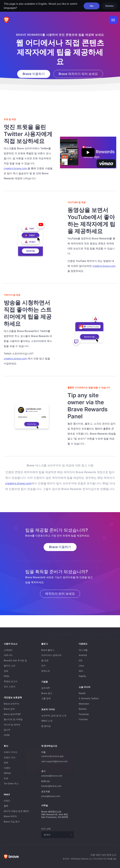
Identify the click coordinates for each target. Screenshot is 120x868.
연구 (43, 666)
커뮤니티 (8, 655)
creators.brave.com (15, 168)
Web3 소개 (47, 721)
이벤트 (7, 768)
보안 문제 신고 (109, 855)
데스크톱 (83, 650)
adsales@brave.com (57, 775)
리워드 (7, 801)
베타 (81, 671)
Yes (92, 6)
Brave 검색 (9, 709)
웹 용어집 (46, 726)
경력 (6, 763)
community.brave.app (52, 756)
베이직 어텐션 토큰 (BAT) (16, 811)
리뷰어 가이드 (11, 752)
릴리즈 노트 (10, 666)
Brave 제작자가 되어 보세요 (78, 74)
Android (83, 655)
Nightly (82, 676)
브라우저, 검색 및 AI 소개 (54, 716)
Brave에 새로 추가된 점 (15, 660)
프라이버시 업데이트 (51, 655)
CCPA (7, 735)
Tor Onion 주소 (11, 783)
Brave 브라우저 (11, 704)
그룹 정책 (46, 698)
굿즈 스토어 (10, 686)
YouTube (83, 719)
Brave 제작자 (10, 816)
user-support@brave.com (54, 761)
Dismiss (110, 6)
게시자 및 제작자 (12, 725)
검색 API (46, 688)
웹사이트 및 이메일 (13, 719)
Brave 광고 (47, 693)
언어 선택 (46, 829)
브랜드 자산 (10, 757)
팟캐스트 (46, 671)
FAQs (6, 676)
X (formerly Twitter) (89, 698)
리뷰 (6, 778)
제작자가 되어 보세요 (60, 594)
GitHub (7, 773)
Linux (81, 666)
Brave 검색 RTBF (12, 714)
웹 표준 (45, 660)
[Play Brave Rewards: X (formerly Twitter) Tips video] (88, 152)
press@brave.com (51, 796)
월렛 (6, 806)
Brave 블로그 (48, 650)
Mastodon (84, 704)
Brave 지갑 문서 (12, 822)
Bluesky (83, 709)
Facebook (84, 714)
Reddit (82, 693)
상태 (6, 671)
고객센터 (8, 650)
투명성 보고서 (11, 681)
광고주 (7, 730)
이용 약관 (95, 855)
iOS (81, 660)
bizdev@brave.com (51, 786)
